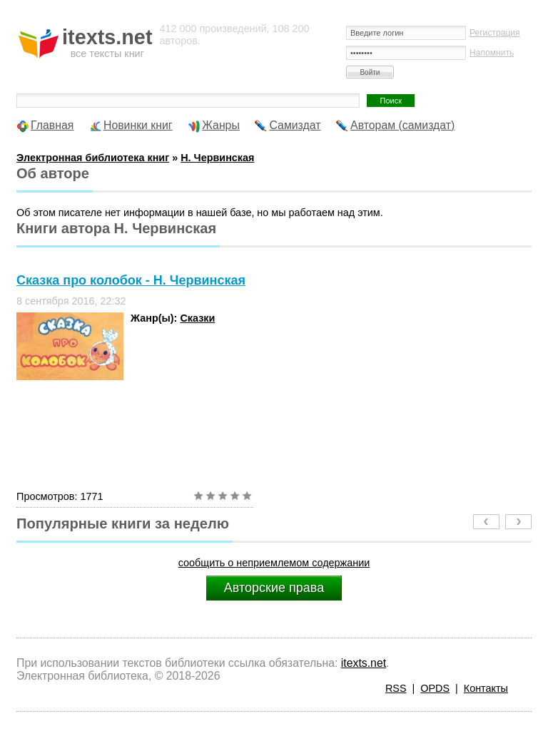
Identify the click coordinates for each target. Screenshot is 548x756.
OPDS (435, 688)
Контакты (486, 688)
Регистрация (495, 33)
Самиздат (295, 125)
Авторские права (274, 588)
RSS (396, 688)
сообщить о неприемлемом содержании (274, 563)
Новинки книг (138, 125)
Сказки (197, 318)
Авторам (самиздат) (402, 125)
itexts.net (364, 663)
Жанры (221, 125)
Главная (52, 125)
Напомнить (492, 53)
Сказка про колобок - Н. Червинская (131, 280)
